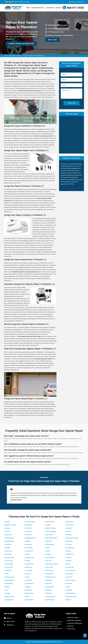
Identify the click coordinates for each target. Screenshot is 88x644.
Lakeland (28, 574)
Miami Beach (30, 600)
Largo (27, 577)
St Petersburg (70, 548)
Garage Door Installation (74, 620)
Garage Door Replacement (75, 623)
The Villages (70, 574)
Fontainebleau (9, 600)
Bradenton (8, 544)
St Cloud (69, 544)
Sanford (69, 531)
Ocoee (48, 551)
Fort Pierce (29, 528)
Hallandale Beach (31, 538)
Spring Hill (69, 541)
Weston (69, 600)
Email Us (9, 618)
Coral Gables (9, 561)
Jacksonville (29, 551)
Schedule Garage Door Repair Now (21, 44)
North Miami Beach (52, 538)
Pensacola (49, 580)
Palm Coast (49, 567)
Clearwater (9, 554)
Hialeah (28, 541)
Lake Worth (29, 571)
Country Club (9, 567)
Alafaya (8, 522)
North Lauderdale (51, 531)
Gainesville (29, 531)
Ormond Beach (50, 558)
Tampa (68, 564)
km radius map (71, 134)
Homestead (29, 548)
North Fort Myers (51, 528)
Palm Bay (49, 561)
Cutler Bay (8, 571)
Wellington (70, 590)
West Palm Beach (72, 597)
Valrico (68, 587)
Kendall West (30, 564)
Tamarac (69, 558)
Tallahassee (70, 554)
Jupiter (28, 554)
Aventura (8, 531)
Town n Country (71, 580)
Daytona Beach (10, 577)
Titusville (69, 577)
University (69, 584)
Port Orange (70, 522)
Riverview (69, 528)
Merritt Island (30, 593)
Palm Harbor (50, 571)
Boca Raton (9, 535)
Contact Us (59, 8)
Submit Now (71, 103)
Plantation (49, 590)
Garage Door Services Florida (43, 642)
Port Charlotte (50, 600)
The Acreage (70, 567)
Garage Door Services (37, 8)
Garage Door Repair (73, 618)
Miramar (49, 525)
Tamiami (69, 561)
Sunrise (69, 551)
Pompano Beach (51, 597)
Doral (7, 590)
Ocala (48, 548)
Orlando (48, 554)
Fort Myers (29, 525)
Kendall (28, 561)
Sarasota (69, 535)
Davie (7, 574)
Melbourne (29, 590)
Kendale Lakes (30, 558)
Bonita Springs (10, 538)
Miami (28, 597)
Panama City (50, 574)
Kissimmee (29, 567)
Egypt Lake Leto (10, 597)
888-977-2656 (75, 8)
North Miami (50, 535)
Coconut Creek (10, 558)
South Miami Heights (72, 538)
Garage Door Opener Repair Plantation (33, 56)
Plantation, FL (80, 2)
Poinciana (49, 593)
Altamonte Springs (11, 525)
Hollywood (29, 544)
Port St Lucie (70, 525)
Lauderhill (29, 580)
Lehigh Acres (30, 584)
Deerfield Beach (10, 580)
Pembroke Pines (51, 577)
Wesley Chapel (71, 593)
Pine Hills (49, 584)
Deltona (8, 587)
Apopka (8, 528)
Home (28, 8)
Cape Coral (9, 551)
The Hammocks (71, 571)
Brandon (8, 548)
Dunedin (8, 593)
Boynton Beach (10, 541)
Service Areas (50, 8)
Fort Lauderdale (30, 522)
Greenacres (29, 535)
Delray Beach (9, 584)
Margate (28, 587)
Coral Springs (9, 564)
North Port (49, 541)
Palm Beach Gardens (52, 564)
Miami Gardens (50, 522)
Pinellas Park (50, 587)
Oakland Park (50, 544)
